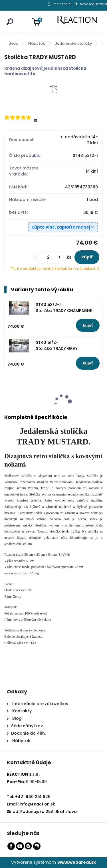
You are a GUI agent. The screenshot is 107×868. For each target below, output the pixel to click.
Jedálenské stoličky (73, 43)
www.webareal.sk (77, 862)
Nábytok (37, 43)
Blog (16, 718)
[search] (9, 16)
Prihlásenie (62, 4)
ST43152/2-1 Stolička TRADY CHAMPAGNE (64, 308)
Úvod (13, 43)
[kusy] (49, 257)
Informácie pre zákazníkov (40, 704)
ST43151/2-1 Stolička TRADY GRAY (57, 345)
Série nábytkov (27, 726)
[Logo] (80, 22)
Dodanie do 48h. (28, 733)
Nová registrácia (93, 4)
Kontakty (22, 711)
